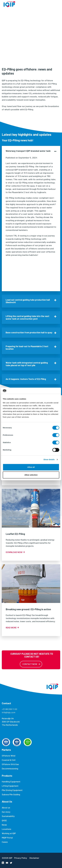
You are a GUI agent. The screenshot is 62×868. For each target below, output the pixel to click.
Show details (49, 460)
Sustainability (8, 816)
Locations (6, 829)
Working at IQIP (9, 833)
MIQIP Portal (7, 838)
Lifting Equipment (10, 786)
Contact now (30, 664)
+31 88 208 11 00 (9, 709)
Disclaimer (34, 858)
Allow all (31, 467)
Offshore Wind (9, 756)
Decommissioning (10, 769)
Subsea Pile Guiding (11, 794)
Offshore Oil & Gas (10, 764)
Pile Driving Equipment (12, 790)
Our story (6, 812)
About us (6, 808)
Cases (5, 842)
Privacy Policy (21, 858)
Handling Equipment (11, 782)
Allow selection (31, 475)
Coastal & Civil (9, 760)
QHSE (4, 820)
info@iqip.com (9, 712)
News (4, 825)
